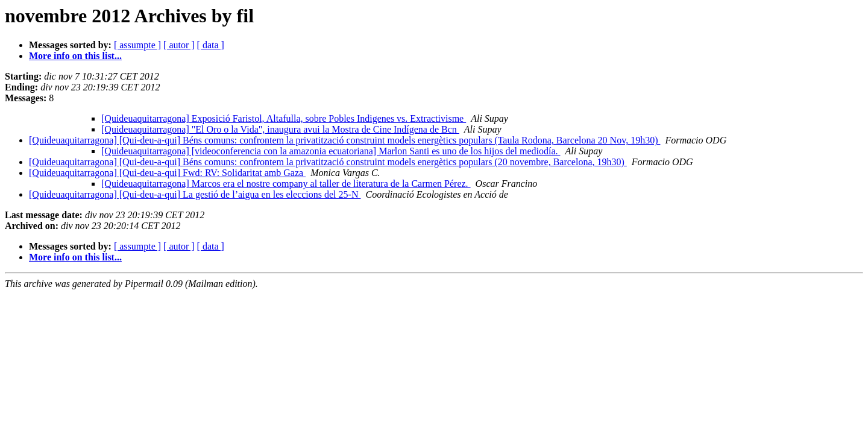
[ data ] (211, 45)
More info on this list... (75, 56)
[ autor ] (179, 45)
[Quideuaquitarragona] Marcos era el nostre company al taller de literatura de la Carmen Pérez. (286, 184)
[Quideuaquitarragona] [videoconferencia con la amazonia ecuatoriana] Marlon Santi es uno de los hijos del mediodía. (331, 151)
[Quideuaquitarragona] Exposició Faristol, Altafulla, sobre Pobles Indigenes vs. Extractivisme (284, 118)
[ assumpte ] (137, 45)
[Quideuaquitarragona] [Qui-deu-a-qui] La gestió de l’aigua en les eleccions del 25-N (195, 194)
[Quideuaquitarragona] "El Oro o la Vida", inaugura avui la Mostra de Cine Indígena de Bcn (280, 129)
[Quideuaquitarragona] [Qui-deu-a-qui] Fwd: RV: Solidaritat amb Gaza (167, 173)
